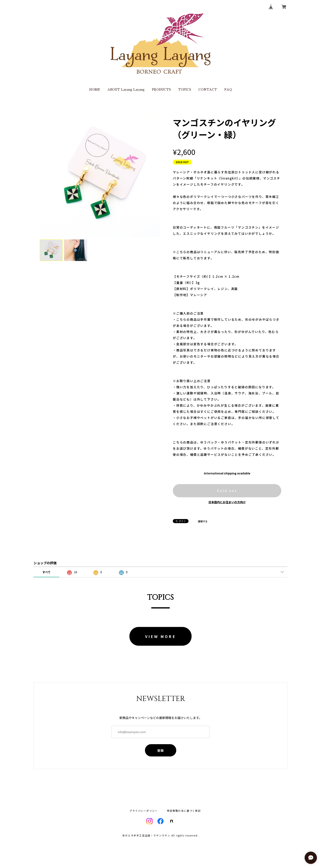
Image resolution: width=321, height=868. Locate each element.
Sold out (227, 491)
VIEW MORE (161, 636)
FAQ (228, 90)
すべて (46, 572)
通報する (203, 521)
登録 (161, 750)
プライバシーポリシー (144, 811)
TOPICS (185, 90)
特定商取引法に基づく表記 (184, 811)
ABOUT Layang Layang (126, 90)
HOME (95, 90)
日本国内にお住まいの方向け (227, 502)
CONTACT (208, 90)
